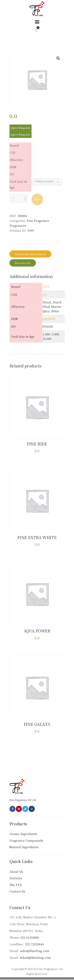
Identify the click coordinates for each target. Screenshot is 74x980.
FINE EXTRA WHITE (37, 537)
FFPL (46, 287)
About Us (16, 872)
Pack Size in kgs (18, 184)
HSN (13, 167)
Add (37, 199)
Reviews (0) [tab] (23, 263)
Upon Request (21, 128)
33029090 (49, 319)
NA (44, 294)
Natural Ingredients (24, 847)
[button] (58, 58)
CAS (12, 152)
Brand (14, 145)
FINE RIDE (37, 444)
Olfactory (16, 160)
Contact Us (17, 891)
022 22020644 (34, 944)
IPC (12, 174)
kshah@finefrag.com (35, 957)
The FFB (16, 885)
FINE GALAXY (37, 724)
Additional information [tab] (30, 254)
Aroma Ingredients (23, 834)
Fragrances (18, 225)
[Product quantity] (19, 198)
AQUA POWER (37, 631)
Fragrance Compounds (26, 840)
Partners (16, 878)
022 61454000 (30, 937)
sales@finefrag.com (35, 951)
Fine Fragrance (38, 221)
